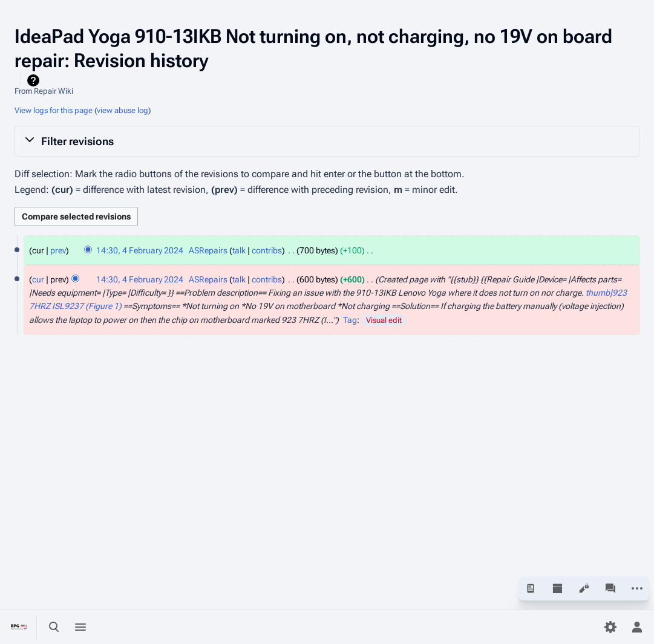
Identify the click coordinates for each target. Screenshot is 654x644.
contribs (267, 250)
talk (239, 250)
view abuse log (123, 110)
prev (58, 250)
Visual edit (384, 320)
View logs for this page (54, 110)
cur (38, 279)
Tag (350, 320)
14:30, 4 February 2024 (140, 250)
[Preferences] (610, 627)
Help (35, 80)
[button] (327, 141)
